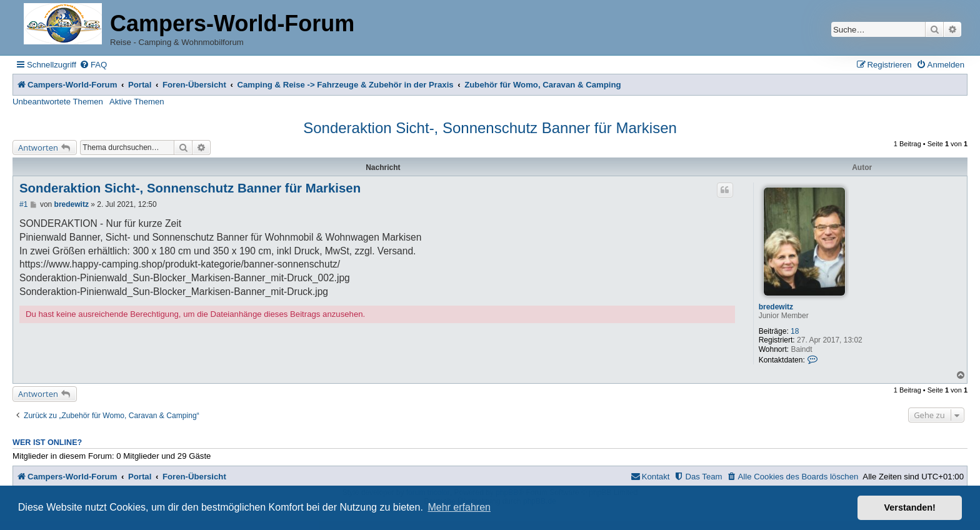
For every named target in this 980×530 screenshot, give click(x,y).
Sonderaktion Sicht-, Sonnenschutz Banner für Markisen (490, 128)
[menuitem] (93, 65)
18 (795, 331)
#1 (23, 204)
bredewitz (776, 307)
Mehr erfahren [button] (459, 507)
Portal (140, 85)
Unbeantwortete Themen (58, 102)
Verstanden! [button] (910, 507)
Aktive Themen (137, 102)
